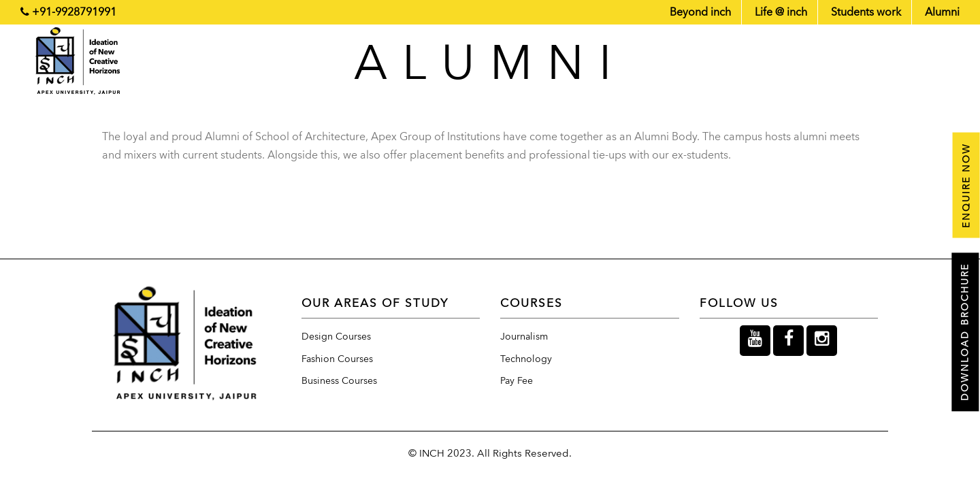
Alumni (942, 12)
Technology (526, 359)
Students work (866, 12)
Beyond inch (700, 12)
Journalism (524, 337)
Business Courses (339, 381)
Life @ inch (781, 12)
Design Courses (336, 337)
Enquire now (965, 185)
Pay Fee (517, 381)
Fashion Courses (337, 359)
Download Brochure (965, 332)
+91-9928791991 (74, 12)
